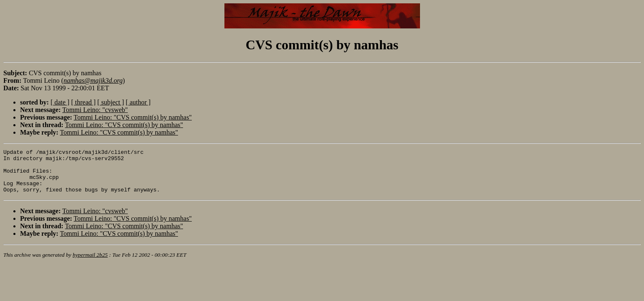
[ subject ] (111, 102)
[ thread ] (83, 102)
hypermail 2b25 (90, 264)
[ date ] (60, 102)
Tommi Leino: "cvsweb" (95, 110)
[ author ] (138, 102)
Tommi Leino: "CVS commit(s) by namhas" (133, 117)
